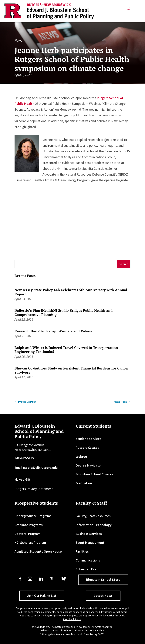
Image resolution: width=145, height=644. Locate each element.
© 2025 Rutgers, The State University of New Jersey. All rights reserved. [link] (72, 627)
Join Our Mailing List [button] (42, 596)
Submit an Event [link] (88, 569)
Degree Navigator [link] (89, 465)
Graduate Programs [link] (29, 525)
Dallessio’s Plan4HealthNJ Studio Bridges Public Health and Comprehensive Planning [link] (64, 312)
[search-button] (129, 10)
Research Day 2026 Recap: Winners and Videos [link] (53, 331)
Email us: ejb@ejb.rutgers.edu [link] (36, 468)
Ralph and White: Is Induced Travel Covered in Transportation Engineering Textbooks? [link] (66, 350)
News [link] (18, 40)
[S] (66, 264)
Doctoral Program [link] (27, 534)
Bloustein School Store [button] (103, 580)
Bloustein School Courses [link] (94, 474)
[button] (137, 12)
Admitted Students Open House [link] (38, 551)
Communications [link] (88, 560)
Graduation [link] (84, 483)
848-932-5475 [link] (24, 458)
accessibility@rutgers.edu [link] (49, 615)
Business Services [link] (89, 534)
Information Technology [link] (94, 525)
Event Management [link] (90, 543)
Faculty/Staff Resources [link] (93, 516)
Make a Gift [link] (22, 479)
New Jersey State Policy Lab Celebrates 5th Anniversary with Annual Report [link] (71, 292)
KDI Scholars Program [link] (30, 543)
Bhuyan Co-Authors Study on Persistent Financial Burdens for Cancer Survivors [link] (72, 370)
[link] (49, 12)
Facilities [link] (82, 551)
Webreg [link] (81, 456)
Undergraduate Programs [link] (33, 516)
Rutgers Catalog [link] (88, 448)
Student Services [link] (88, 439)
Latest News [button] (103, 596)
